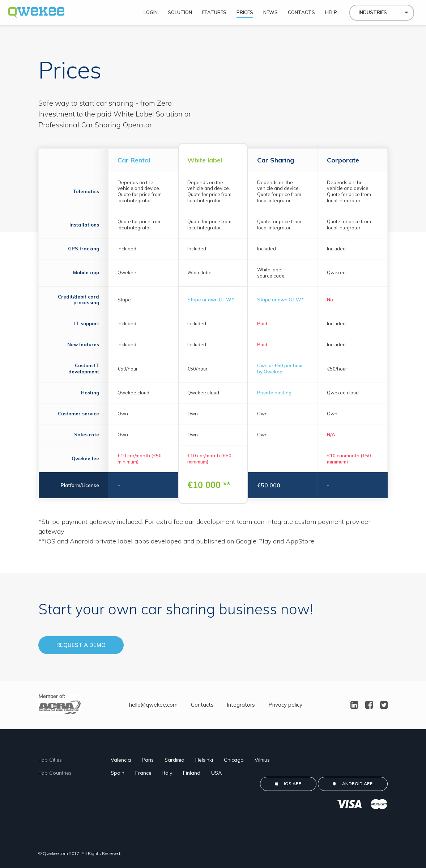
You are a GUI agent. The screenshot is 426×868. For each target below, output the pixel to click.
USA (216, 773)
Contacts (202, 705)
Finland (192, 773)
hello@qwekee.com (153, 705)
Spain (118, 773)
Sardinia (174, 760)
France (143, 773)
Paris (148, 760)
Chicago (234, 760)
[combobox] (382, 14)
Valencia (121, 760)
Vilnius (262, 760)
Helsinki (204, 760)
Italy (167, 773)
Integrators (241, 705)
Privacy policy (285, 705)
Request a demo (81, 645)
